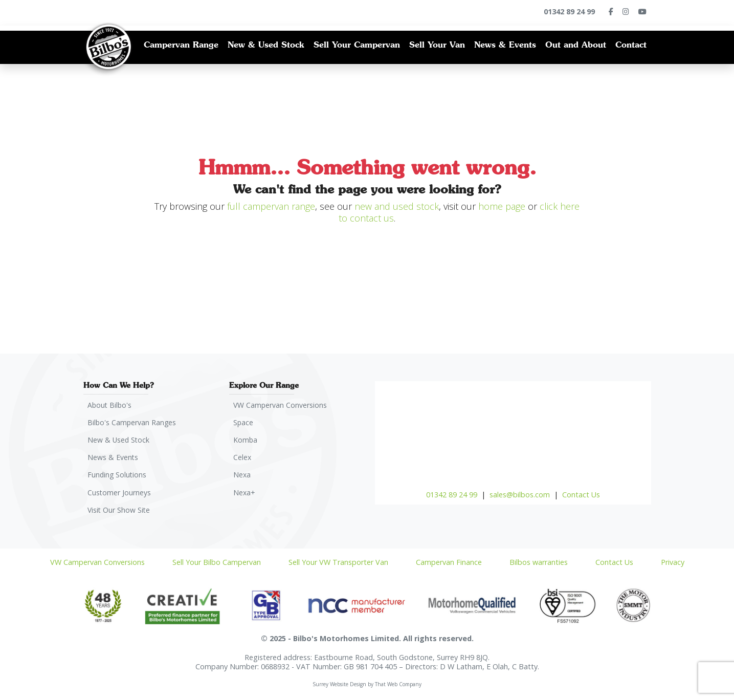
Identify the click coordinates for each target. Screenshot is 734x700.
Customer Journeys (120, 495)
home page (502, 206)
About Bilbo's (111, 405)
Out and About (576, 45)
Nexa (243, 477)
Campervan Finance (449, 565)
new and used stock (397, 206)
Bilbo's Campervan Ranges (133, 423)
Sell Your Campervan (357, 45)
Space (244, 423)
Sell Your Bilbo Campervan (217, 565)
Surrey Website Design (339, 687)
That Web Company (398, 687)
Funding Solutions (118, 477)
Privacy (673, 565)
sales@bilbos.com (520, 495)
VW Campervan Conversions (281, 405)
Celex (243, 459)
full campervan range (271, 206)
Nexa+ (245, 495)
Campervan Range (181, 45)
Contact (631, 45)
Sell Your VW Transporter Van (338, 565)
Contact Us (581, 495)
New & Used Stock (266, 45)
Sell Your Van (437, 45)
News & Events (505, 45)
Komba (246, 441)
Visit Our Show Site (120, 512)
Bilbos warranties (539, 565)
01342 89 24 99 (452, 495)
